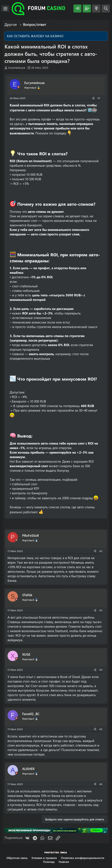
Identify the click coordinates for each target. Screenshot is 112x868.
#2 (101, 551)
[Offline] (19, 87)
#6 (101, 784)
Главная (64, 862)
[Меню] (5, 9)
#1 (99, 98)
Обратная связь (17, 858)
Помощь (49, 862)
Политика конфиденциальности (83, 858)
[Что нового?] (96, 9)
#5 (101, 729)
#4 (101, 670)
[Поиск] (106, 9)
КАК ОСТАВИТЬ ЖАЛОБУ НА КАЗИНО (35, 36)
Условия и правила (44, 858)
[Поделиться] (93, 98)
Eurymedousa (17, 68)
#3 (101, 610)
